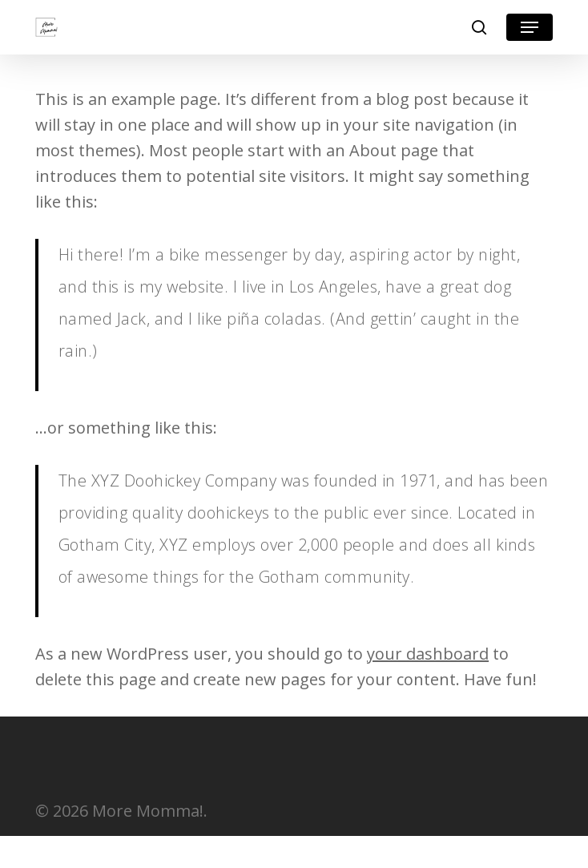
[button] (530, 27)
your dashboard (428, 654)
